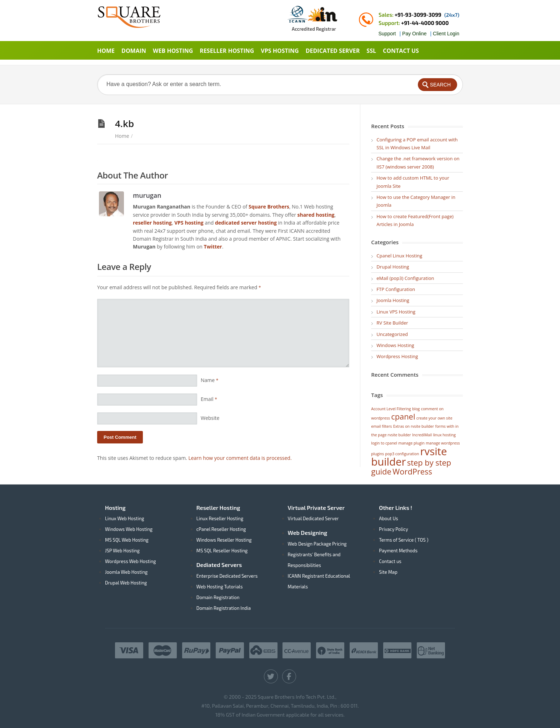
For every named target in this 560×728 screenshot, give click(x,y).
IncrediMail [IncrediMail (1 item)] (422, 435)
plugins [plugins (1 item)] (377, 454)
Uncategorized (392, 334)
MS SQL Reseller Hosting (222, 551)
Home (122, 136)
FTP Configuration (396, 289)
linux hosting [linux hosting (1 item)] (444, 435)
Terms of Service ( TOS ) (404, 540)
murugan (147, 195)
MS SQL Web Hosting (127, 540)
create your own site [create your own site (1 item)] (434, 418)
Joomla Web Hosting (126, 572)
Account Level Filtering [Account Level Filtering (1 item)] (391, 409)
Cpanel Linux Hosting (399, 256)
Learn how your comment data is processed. (240, 458)
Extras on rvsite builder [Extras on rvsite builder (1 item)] (414, 426)
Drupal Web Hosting (126, 583)
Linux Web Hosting (125, 518)
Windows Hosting (395, 345)
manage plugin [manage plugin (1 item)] (411, 443)
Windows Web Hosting (129, 529)
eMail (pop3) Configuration (405, 278)
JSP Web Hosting (122, 551)
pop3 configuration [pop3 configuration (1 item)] (402, 454)
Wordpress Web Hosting (131, 561)
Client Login (446, 34)
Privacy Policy (393, 529)
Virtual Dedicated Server (313, 518)
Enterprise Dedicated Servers (227, 576)
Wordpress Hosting (397, 356)
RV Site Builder (392, 323)
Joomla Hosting (393, 300)
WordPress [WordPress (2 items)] (412, 471)
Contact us (390, 561)
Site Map (388, 572)
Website (210, 418)
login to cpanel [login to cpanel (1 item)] (384, 443)
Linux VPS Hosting (396, 312)
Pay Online (414, 34)
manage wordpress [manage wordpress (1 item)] (443, 443)
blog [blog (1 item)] (416, 409)
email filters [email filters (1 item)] (381, 426)
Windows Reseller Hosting (224, 540)
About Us (388, 518)
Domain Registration (218, 597)
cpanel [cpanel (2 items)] (403, 416)
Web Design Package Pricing (317, 544)
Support (387, 34)
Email (209, 399)
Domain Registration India (224, 608)
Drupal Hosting (393, 267)
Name (209, 380)
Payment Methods (398, 551)
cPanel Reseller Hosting (221, 529)
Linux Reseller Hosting (220, 518)
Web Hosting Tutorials (220, 587)
